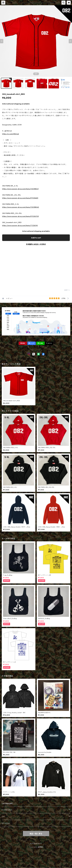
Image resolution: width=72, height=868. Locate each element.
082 (3, 817)
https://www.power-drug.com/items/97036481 (20, 198)
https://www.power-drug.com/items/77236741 (20, 225)
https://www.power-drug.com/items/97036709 (20, 216)
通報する (67, 290)
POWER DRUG (7, 810)
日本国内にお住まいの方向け (36, 244)
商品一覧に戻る (36, 834)
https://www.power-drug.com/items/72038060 (21, 207)
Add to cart (36, 238)
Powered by (36, 847)
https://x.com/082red (11, 134)
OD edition (6, 823)
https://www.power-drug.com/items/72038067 (20, 189)
